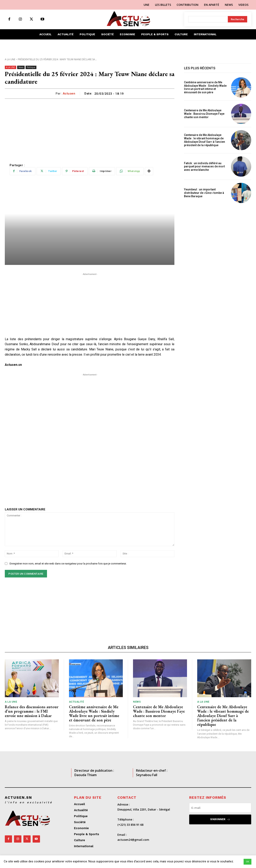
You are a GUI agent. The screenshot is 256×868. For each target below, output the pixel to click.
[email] (220, 808)
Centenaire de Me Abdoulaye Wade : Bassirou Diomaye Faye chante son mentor (204, 114)
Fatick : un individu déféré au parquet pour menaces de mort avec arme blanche (204, 167)
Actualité (76, 702)
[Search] (237, 19)
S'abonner (220, 819)
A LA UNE (10, 59)
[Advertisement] (90, 129)
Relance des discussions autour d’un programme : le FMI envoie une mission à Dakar (32, 711)
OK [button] (247, 862)
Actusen (69, 94)
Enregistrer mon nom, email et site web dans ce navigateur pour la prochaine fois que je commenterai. (68, 564)
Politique (31, 67)
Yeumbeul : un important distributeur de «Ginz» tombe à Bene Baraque (204, 193)
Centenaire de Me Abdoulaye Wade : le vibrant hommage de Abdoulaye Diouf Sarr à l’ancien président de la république (204, 140)
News (21, 67)
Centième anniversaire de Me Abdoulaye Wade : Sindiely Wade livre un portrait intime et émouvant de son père (205, 87)
